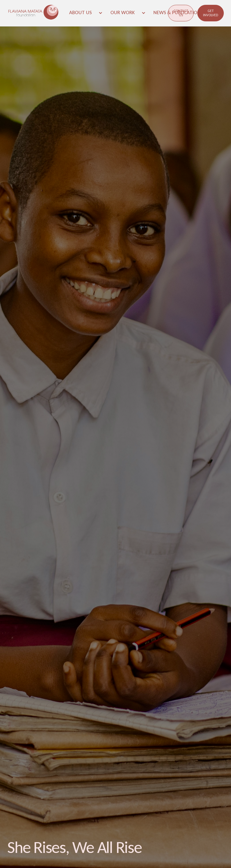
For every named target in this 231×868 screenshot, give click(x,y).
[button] (86, 13)
